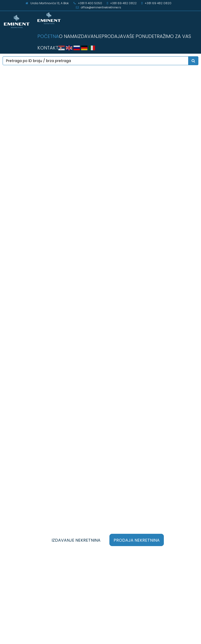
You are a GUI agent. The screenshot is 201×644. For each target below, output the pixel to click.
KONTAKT (48, 48)
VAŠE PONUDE (139, 36)
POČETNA (48, 36)
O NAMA (68, 36)
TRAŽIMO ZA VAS (173, 36)
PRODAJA (112, 36)
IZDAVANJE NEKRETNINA (76, 540)
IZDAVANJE (89, 36)
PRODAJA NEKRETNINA (137, 540)
